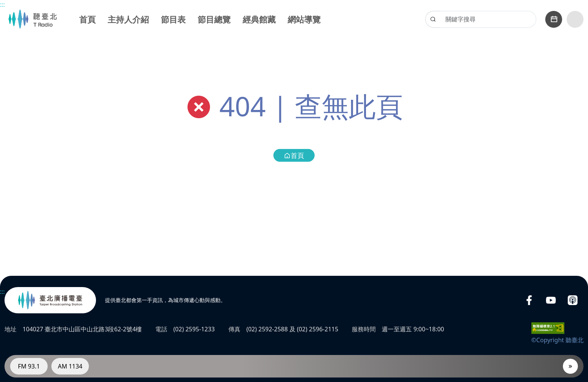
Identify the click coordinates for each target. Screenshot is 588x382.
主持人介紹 (128, 19)
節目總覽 (214, 19)
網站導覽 (304, 19)
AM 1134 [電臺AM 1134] (70, 366)
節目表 (173, 19)
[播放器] (570, 366)
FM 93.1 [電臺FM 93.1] (29, 366)
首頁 (87, 19)
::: (2, 5)
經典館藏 (259, 19)
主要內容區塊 (4, 4)
